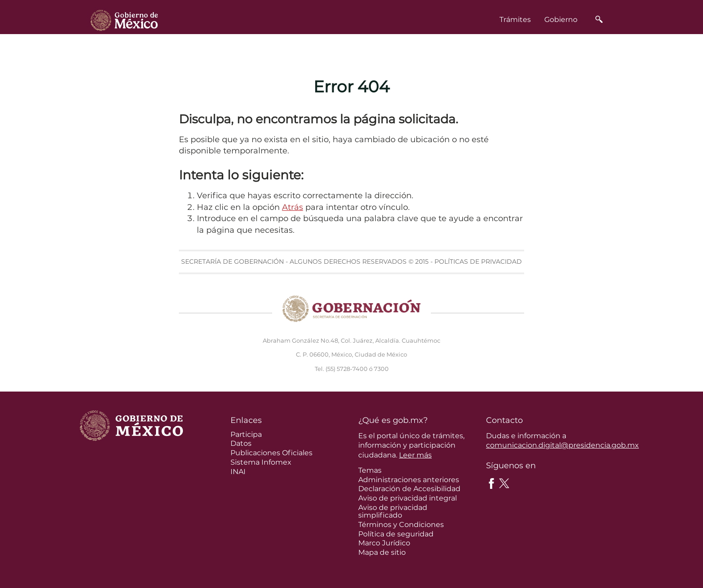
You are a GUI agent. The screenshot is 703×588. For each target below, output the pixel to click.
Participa (246, 434)
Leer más (415, 455)
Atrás (293, 207)
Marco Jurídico (384, 543)
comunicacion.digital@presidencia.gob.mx (562, 445)
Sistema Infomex (261, 462)
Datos (241, 443)
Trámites (515, 20)
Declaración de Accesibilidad (409, 489)
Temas (370, 470)
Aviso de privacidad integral (408, 498)
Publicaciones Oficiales (271, 453)
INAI (238, 472)
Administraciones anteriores (409, 480)
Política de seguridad (396, 534)
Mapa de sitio (382, 552)
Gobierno (561, 20)
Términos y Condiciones (401, 525)
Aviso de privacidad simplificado (393, 511)
